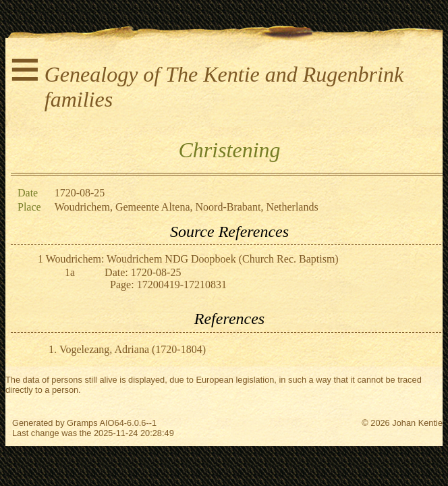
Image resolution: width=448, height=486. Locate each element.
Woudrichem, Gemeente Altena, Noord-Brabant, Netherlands (187, 207)
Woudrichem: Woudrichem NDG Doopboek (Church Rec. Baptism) (192, 259)
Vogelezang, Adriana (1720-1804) (133, 349)
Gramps (82, 423)
